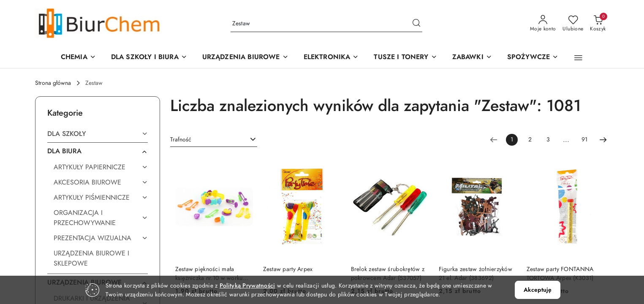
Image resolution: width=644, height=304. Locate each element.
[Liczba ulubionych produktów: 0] (573, 24)
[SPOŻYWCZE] (533, 58)
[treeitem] (98, 134)
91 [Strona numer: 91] (584, 140)
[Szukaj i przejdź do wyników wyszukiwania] (416, 24)
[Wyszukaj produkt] (326, 23)
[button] (245, 58)
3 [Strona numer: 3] (548, 140)
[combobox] (214, 140)
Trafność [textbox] (181, 140)
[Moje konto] (543, 24)
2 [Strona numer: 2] (530, 140)
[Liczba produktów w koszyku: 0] (598, 24)
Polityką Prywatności (247, 286)
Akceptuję (538, 290)
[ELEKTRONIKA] (331, 58)
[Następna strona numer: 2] (603, 140)
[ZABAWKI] (472, 58)
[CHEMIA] (78, 58)
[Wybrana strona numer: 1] (512, 140)
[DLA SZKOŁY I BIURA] (149, 58)
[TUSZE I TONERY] (405, 58)
